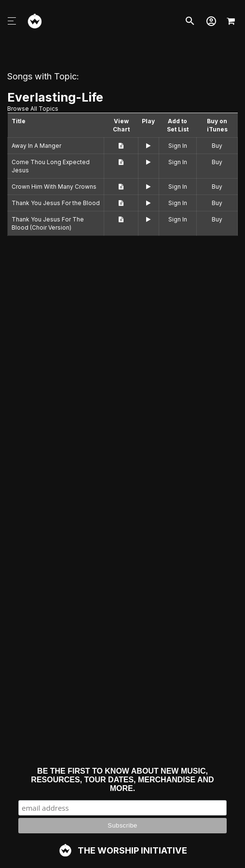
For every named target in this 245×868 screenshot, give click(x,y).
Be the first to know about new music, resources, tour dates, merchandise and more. (122, 780)
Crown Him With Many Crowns (54, 187)
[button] (211, 21)
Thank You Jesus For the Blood (56, 203)
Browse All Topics (33, 109)
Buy (217, 146)
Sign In (178, 146)
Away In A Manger (36, 146)
